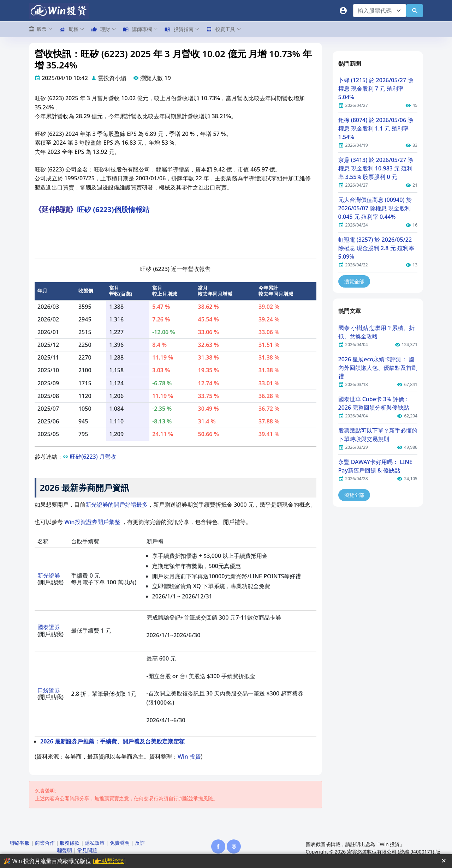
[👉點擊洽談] (109, 861)
